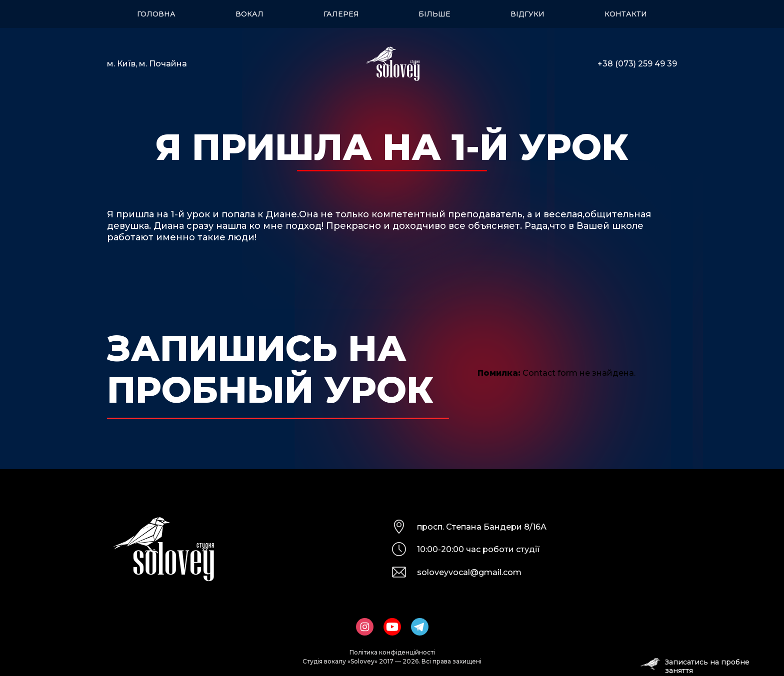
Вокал (249, 14)
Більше (434, 14)
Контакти (626, 14)
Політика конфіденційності (392, 652)
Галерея (341, 14)
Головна (156, 14)
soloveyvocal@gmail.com (469, 572)
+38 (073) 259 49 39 (637, 64)
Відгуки (527, 14)
